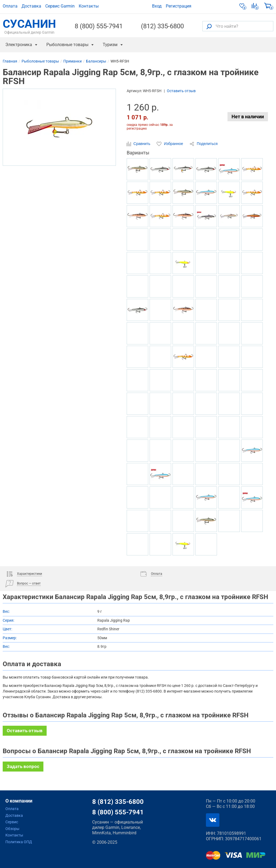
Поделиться (203, 144)
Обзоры (12, 829)
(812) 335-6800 (162, 26)
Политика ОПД (19, 842)
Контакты (89, 6)
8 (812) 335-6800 (118, 802)
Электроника (19, 45)
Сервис (12, 822)
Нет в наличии (248, 117)
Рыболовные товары (67, 45)
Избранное (170, 144)
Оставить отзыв (181, 91)
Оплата (10, 6)
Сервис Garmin (60, 6)
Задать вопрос (23, 766)
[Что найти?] (238, 26)
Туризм (110, 45)
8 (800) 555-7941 (99, 26)
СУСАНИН (29, 26)
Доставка (31, 6)
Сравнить (139, 144)
